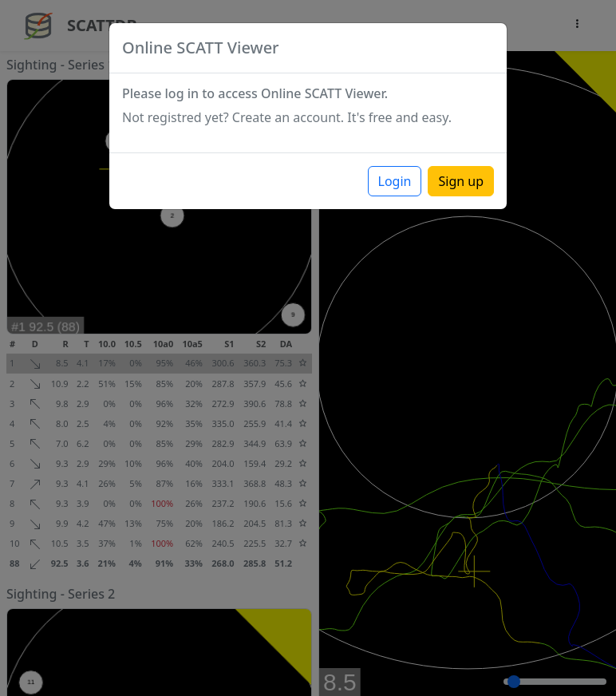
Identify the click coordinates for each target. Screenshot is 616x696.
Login (395, 181)
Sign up (461, 181)
